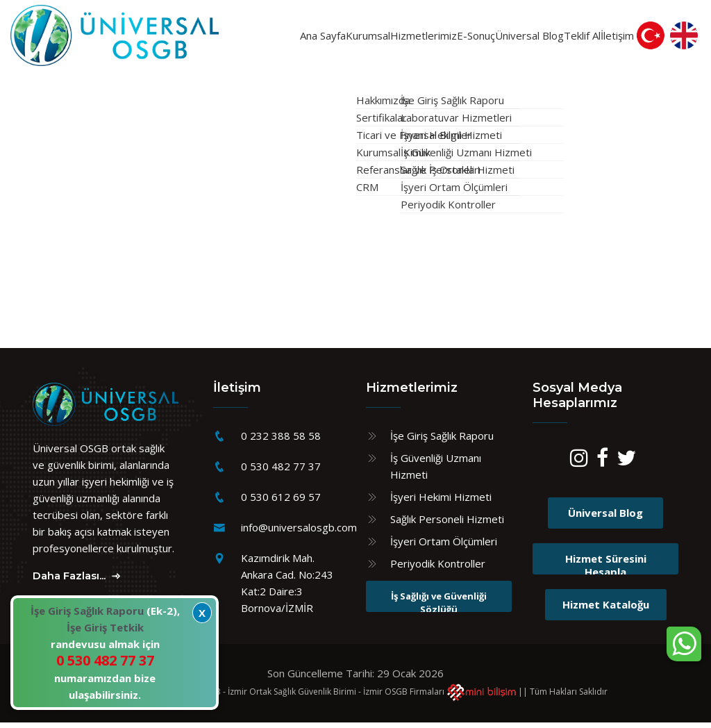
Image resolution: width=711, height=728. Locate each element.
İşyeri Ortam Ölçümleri (444, 547)
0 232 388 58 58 (281, 442)
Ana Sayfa (228, 38)
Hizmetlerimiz (375, 38)
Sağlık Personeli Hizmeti (447, 525)
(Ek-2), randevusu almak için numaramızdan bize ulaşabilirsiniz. (105, 653)
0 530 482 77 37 (281, 472)
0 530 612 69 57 (281, 503)
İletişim (620, 38)
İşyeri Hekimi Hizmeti (441, 503)
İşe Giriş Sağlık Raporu (442, 442)
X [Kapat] (202, 613)
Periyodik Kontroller (438, 570)
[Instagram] (579, 467)
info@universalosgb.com (299, 533)
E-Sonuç (446, 38)
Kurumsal (294, 38)
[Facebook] (602, 467)
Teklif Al (567, 38)
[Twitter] (626, 467)
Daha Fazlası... (78, 582)
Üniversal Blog (503, 38)
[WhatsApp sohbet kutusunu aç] (684, 644)
